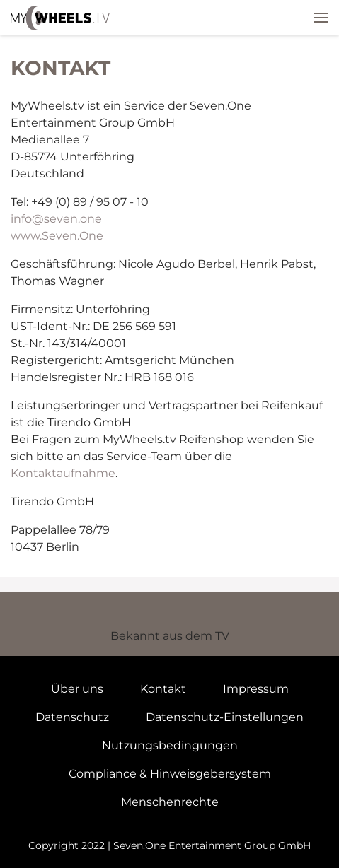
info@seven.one (56, 219)
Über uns (77, 689)
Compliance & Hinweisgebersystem (170, 774)
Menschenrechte (170, 802)
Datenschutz (72, 717)
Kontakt (163, 689)
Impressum (256, 689)
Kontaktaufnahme (63, 473)
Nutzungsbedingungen (170, 745)
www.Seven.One (57, 236)
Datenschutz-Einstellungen (225, 717)
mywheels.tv (60, 18)
